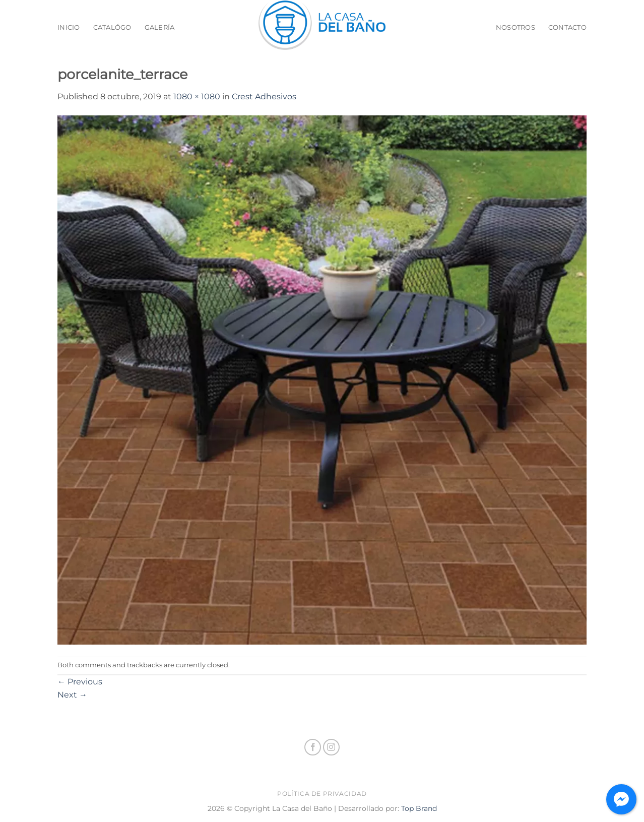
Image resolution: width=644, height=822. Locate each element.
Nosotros (516, 27)
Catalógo (112, 27)
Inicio (69, 27)
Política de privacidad (322, 794)
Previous (80, 682)
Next (72, 695)
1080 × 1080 (197, 97)
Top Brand (419, 808)
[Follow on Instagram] (331, 747)
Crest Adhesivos (264, 97)
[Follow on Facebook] (313, 747)
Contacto (567, 27)
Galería (160, 27)
